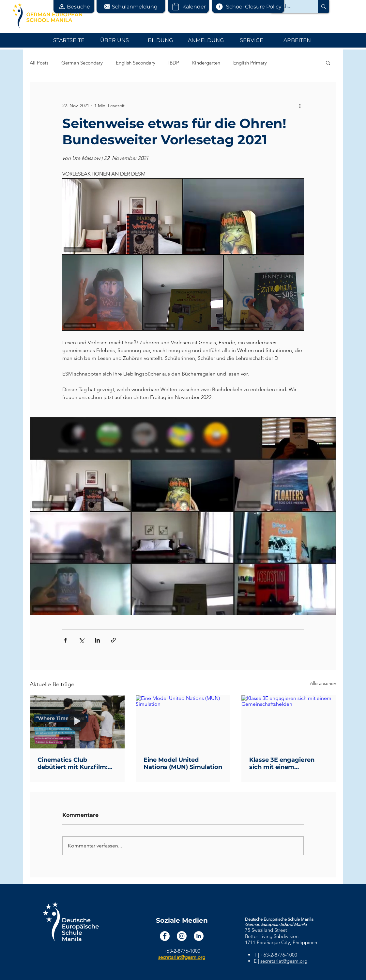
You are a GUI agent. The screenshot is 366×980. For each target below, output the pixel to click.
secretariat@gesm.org (284, 961)
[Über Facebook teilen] (65, 640)
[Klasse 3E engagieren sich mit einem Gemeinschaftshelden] (289, 722)
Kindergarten (206, 63)
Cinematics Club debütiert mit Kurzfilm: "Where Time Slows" (73, 763)
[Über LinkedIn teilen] (97, 640)
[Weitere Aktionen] (300, 106)
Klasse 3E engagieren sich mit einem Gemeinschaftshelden (282, 763)
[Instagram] (182, 936)
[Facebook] (165, 936)
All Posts (39, 63)
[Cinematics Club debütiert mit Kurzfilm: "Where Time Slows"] (77, 722)
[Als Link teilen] (113, 640)
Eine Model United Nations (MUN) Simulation (183, 763)
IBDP (174, 63)
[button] (74, 7)
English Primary (250, 63)
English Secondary (136, 63)
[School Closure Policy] (248, 7)
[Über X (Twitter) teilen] (81, 640)
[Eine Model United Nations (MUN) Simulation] (183, 722)
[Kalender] (188, 7)
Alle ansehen (323, 683)
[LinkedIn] (199, 936)
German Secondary (82, 63)
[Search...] (289, 7)
